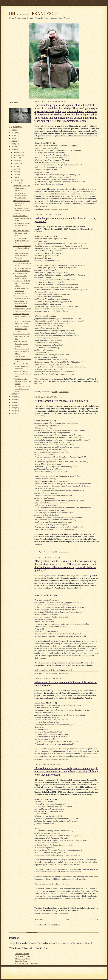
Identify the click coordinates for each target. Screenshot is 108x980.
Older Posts (95, 919)
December (17, 152)
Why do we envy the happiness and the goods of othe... (20, 276)
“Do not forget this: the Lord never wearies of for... (22, 316)
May (15, 172)
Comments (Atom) (53, 925)
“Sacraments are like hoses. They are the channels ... (21, 344)
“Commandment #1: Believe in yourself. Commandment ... (21, 303)
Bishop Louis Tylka (23, 958)
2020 (13, 144)
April (15, 174)
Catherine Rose (21, 961)
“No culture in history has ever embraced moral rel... (22, 336)
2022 (13, 138)
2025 (13, 133)
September (17, 160)
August (16, 163)
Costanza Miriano (22, 954)
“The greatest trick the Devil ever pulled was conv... (22, 210)
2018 (13, 149)
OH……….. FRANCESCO (33, 13)
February (17, 180)
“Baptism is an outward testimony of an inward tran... (22, 374)
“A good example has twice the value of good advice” (22, 381)
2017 (13, 394)
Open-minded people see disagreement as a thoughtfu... (21, 188)
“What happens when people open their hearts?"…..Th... (20, 195)
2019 (13, 147)
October (16, 158)
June (15, 169)
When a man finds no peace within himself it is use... (22, 218)
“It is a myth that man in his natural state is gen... (21, 233)
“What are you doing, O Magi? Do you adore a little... (22, 351)
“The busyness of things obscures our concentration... (21, 291)
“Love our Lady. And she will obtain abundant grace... (22, 389)
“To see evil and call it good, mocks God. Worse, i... (21, 255)
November (17, 155)
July (15, 166)
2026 (13, 130)
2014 (13, 402)
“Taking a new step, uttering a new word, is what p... (22, 359)
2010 (13, 413)
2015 (13, 399)
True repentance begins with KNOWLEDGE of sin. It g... (22, 263)
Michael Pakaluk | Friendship (26, 963)
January (16, 183)
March (16, 177)
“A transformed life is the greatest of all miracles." (22, 203)
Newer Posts (39, 919)
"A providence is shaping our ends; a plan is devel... (22, 226)
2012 (13, 408)
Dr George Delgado (23, 956)
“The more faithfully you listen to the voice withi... (22, 329)
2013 (13, 405)
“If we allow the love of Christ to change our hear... (21, 240)
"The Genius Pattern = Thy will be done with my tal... (22, 248)
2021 (13, 141)
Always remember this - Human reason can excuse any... (21, 366)
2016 (13, 397)
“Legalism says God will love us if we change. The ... (21, 283)
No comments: (64, 209)
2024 (13, 136)
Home (67, 919)
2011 (13, 411)
